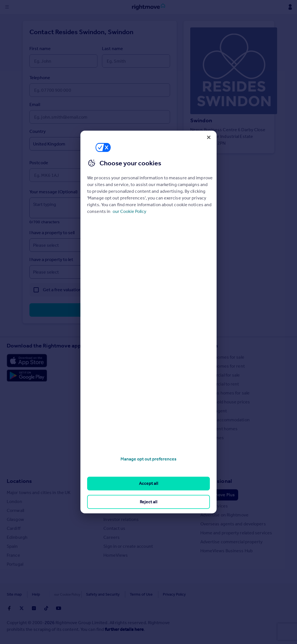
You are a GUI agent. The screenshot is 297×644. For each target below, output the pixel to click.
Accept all (149, 483)
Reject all (149, 502)
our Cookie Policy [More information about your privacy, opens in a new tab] (129, 211)
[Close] (209, 137)
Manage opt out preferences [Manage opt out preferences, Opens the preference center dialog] (148, 459)
